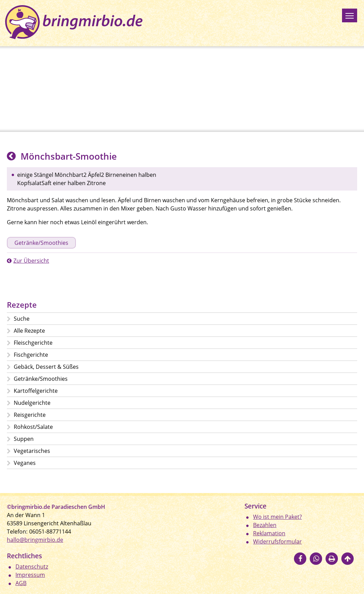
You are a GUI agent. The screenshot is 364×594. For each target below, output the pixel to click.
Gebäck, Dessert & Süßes (46, 367)
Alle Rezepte (29, 331)
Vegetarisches (32, 451)
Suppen (24, 439)
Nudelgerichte (32, 403)
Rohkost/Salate (33, 427)
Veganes (25, 463)
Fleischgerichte (33, 343)
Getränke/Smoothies (41, 243)
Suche (22, 319)
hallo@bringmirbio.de (35, 540)
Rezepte (22, 305)
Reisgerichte (30, 415)
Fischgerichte (31, 355)
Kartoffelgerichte (36, 391)
